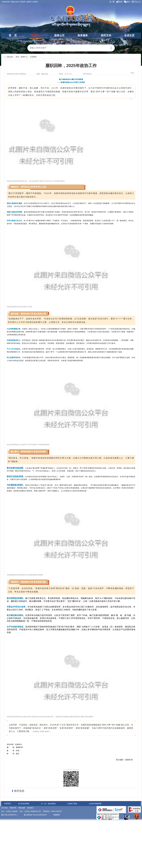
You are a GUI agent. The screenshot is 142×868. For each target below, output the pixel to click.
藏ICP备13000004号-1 (9, 815)
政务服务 (83, 35)
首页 (17, 57)
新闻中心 (36, 35)
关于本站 (4, 808)
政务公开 (59, 35)
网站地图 (22, 808)
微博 (119, 2)
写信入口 (136, 2)
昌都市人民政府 (32, 2)
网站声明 (13, 808)
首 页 (13, 35)
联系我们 (31, 808)
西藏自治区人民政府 (18, 2)
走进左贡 (129, 35)
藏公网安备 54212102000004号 (35, 815)
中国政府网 (5, 2)
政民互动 (106, 35)
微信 (127, 2)
